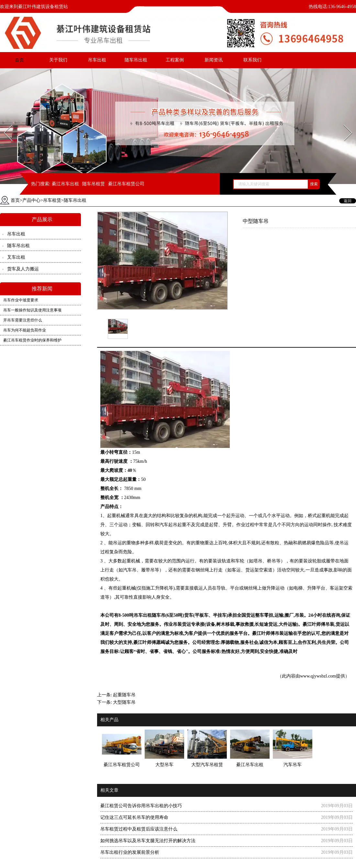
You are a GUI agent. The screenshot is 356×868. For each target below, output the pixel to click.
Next (344, 123)
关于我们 (58, 60)
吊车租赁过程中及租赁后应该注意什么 (139, 829)
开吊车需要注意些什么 (23, 320)
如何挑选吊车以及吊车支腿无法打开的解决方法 (148, 841)
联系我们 (252, 60)
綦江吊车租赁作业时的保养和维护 (32, 340)
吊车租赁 (52, 200)
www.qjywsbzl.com (318, 676)
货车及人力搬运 (23, 269)
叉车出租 (16, 257)
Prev (4, 123)
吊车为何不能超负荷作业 (25, 330)
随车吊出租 (136, 60)
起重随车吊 (124, 695)
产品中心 (31, 200)
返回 (348, 201)
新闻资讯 (214, 60)
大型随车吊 (124, 702)
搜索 (314, 184)
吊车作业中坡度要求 (21, 300)
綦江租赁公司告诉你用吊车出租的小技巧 (141, 806)
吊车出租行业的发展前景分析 (130, 852)
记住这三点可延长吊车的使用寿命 (134, 817)
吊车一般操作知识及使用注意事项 (32, 310)
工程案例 (175, 60)
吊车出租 (97, 60)
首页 (19, 60)
